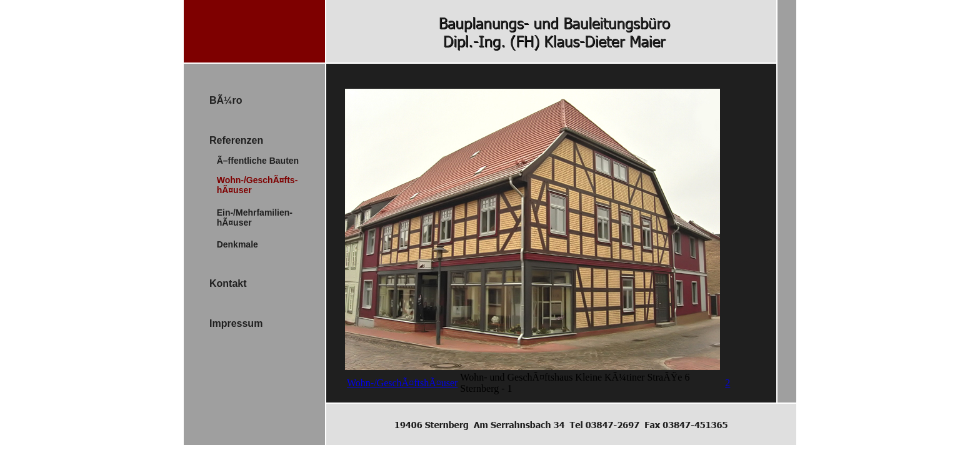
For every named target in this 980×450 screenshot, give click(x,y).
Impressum (236, 323)
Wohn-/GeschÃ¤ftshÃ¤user (402, 383)
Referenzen (236, 140)
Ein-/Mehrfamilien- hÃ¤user (251, 217)
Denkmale (234, 244)
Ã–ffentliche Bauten (254, 161)
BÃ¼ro (226, 100)
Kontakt (228, 283)
